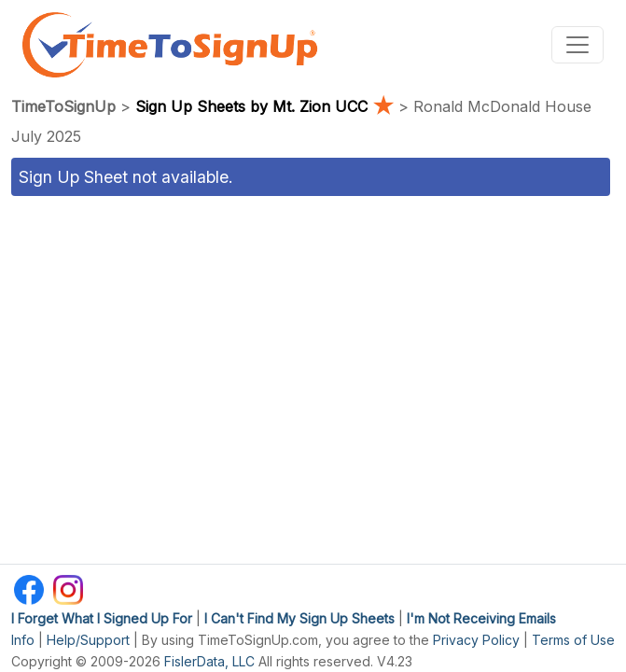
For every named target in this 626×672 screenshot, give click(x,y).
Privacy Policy (476, 640)
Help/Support (88, 640)
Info (23, 640)
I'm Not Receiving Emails (481, 618)
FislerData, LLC (209, 661)
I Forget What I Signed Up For (102, 618)
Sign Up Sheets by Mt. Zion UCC (267, 106)
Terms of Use (573, 640)
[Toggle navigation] (577, 45)
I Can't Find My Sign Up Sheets (299, 618)
